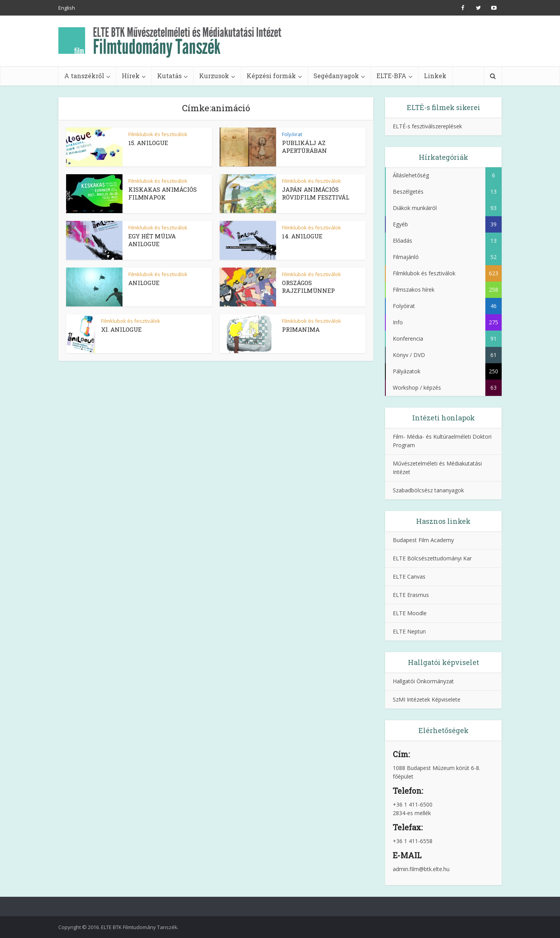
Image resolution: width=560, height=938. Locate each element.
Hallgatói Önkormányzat (423, 681)
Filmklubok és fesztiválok (158, 134)
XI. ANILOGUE (121, 329)
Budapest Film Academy (423, 540)
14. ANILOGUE (302, 236)
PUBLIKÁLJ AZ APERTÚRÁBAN (304, 147)
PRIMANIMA (301, 329)
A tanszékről (84, 76)
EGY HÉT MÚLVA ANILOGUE (152, 240)
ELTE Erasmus (411, 595)
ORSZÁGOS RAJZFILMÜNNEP (308, 287)
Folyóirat (292, 134)
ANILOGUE (144, 283)
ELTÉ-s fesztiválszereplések (427, 126)
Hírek (131, 76)
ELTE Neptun (409, 631)
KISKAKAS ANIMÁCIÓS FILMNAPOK (163, 193)
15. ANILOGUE (148, 143)
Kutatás (169, 76)
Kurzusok (214, 76)
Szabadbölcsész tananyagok (428, 490)
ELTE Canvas (409, 577)
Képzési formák (271, 76)
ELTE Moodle (410, 613)
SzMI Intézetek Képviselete (427, 699)
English (67, 8)
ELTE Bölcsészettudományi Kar (432, 558)
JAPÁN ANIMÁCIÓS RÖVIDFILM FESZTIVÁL (316, 193)
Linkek (435, 76)
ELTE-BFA (391, 76)
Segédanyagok (336, 76)
